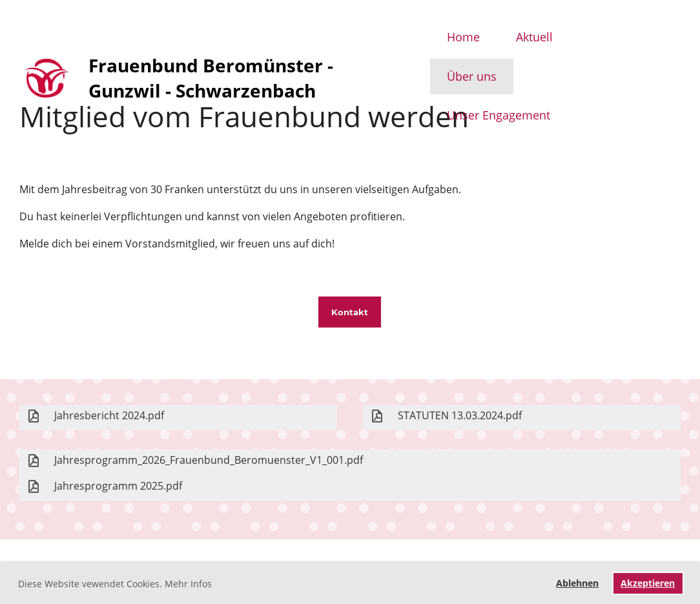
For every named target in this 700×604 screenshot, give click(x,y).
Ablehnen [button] (577, 583)
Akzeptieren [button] (648, 583)
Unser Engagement (499, 115)
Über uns (472, 76)
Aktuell (534, 37)
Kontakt (350, 312)
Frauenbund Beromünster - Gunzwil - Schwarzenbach (211, 78)
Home (463, 37)
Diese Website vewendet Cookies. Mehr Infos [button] (115, 584)
